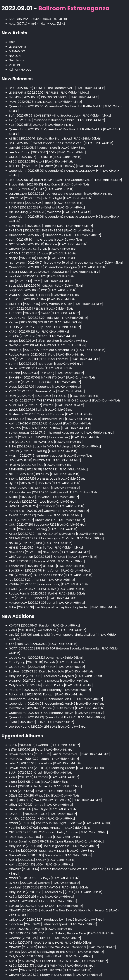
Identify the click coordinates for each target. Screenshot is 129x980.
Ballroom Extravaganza (74, 8)
